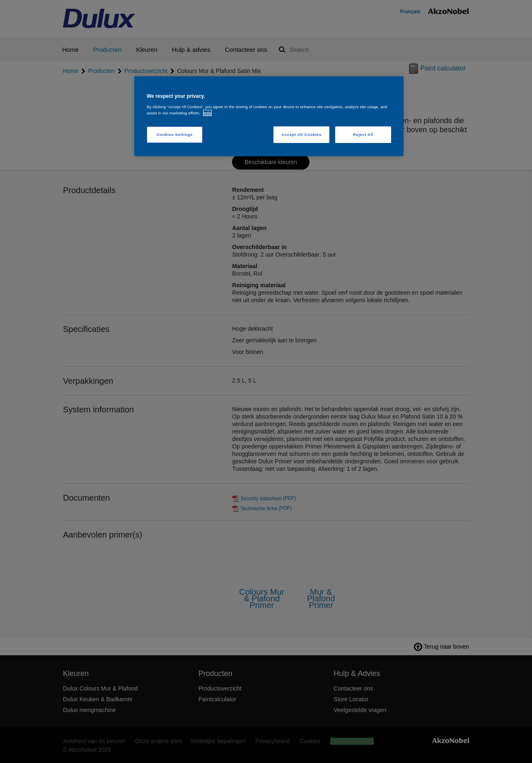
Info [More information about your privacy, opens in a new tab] (208, 113)
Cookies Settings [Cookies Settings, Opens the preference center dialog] (175, 134)
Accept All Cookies (301, 134)
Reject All (363, 134)
